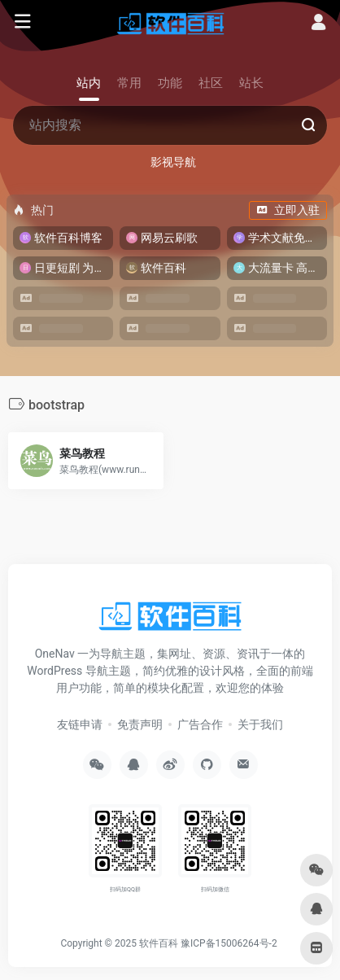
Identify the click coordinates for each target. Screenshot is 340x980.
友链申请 (80, 724)
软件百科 (159, 943)
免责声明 (140, 724)
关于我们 (260, 724)
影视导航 (173, 162)
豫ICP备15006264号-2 (229, 943)
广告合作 (200, 724)
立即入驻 (288, 210)
